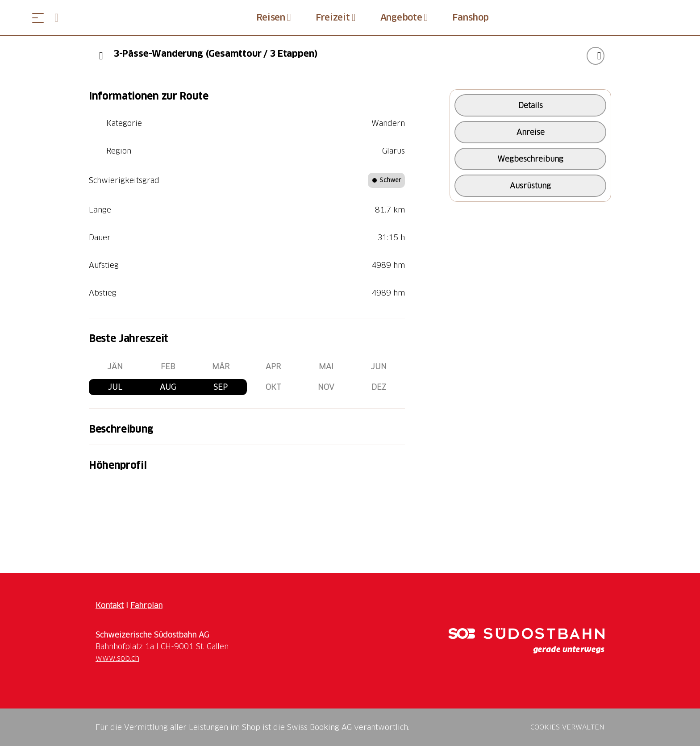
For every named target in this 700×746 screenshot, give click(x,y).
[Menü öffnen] (38, 18)
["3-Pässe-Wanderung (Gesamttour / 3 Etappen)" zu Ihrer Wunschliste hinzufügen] (596, 56)
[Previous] (101, 56)
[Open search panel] (60, 18)
